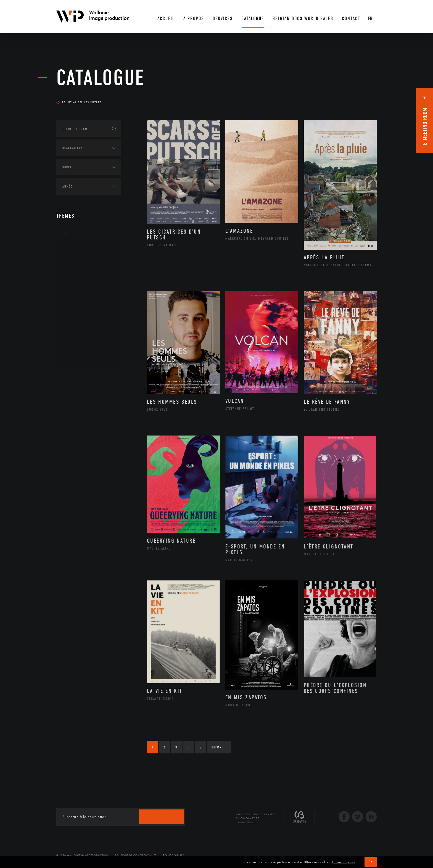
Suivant (219, 747)
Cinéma (74, 277)
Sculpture (77, 348)
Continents (72, 375)
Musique (76, 304)
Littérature (78, 295)
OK (371, 862)
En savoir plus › (344, 862)
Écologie (70, 392)
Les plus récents (363, 97)
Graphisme (77, 286)
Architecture (80, 251)
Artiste (74, 269)
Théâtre (75, 357)
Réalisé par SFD (174, 855)
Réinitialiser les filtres (79, 102)
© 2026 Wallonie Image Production (82, 855)
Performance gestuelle (89, 330)
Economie (70, 410)
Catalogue (101, 78)
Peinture (75, 321)
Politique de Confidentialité (136, 855)
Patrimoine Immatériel (89, 313)
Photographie (80, 339)
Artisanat (77, 260)
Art (65, 234)
